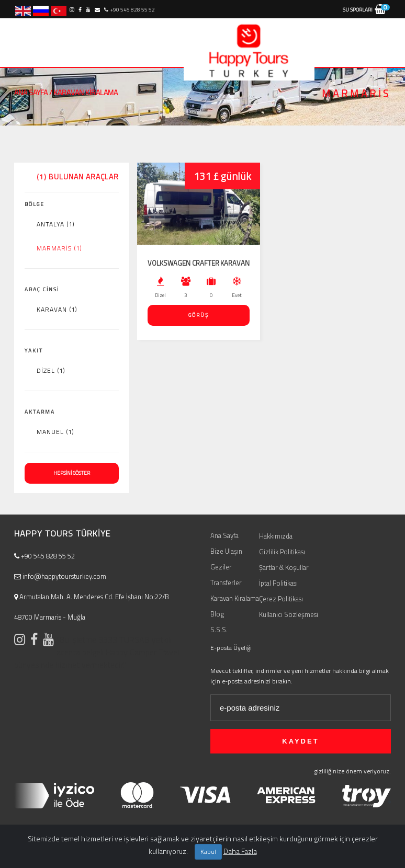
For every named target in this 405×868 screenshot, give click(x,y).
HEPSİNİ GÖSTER (72, 473)
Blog (217, 614)
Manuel (55, 432)
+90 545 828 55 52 (129, 10)
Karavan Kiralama (235, 598)
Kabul (208, 852)
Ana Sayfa (31, 92)
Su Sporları (358, 10)
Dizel (51, 371)
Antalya (56, 224)
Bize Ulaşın (226, 551)
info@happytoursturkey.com (60, 576)
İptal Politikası (278, 583)
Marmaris (59, 248)
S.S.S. (219, 630)
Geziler (221, 567)
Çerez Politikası (281, 599)
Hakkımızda (276, 536)
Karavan (57, 310)
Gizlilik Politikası (282, 552)
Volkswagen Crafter (183, 263)
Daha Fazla (240, 851)
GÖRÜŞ (199, 315)
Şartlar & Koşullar (284, 567)
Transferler (226, 583)
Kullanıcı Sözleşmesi (289, 614)
